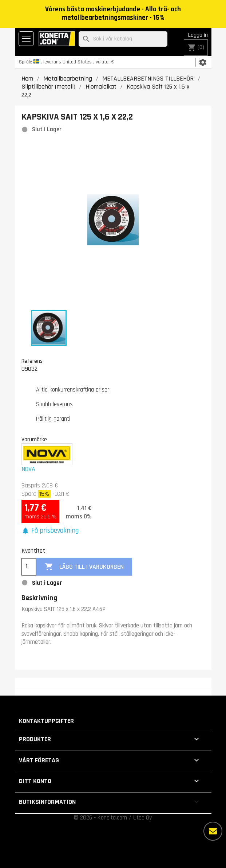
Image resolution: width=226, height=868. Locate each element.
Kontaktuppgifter (46, 721)
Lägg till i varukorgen (84, 567)
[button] (50, 531)
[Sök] (123, 39)
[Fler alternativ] (213, 831)
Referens (32, 361)
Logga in (198, 35)
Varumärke (34, 439)
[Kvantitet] (29, 567)
